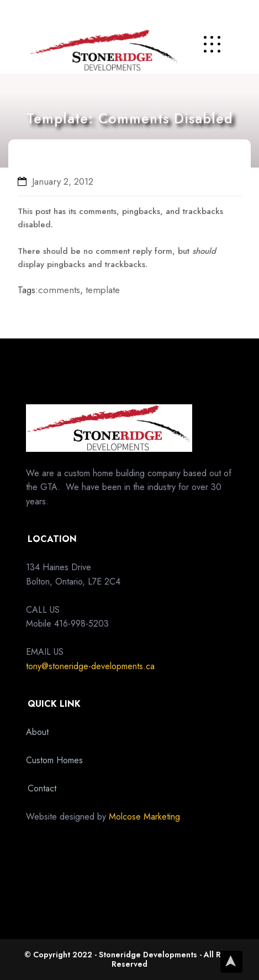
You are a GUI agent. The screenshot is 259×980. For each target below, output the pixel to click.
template (103, 290)
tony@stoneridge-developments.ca (90, 666)
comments (59, 290)
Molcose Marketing (144, 817)
